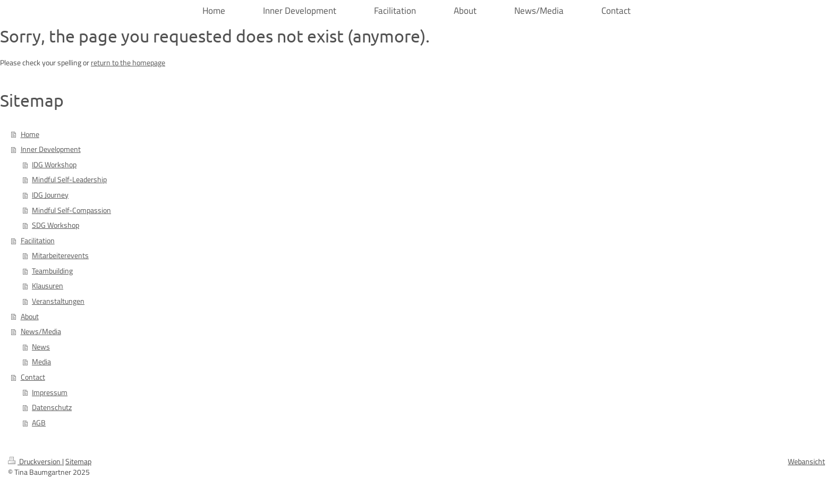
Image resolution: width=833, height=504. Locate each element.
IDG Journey (50, 195)
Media (41, 362)
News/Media (41, 331)
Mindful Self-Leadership (69, 180)
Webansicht (806, 462)
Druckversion (35, 462)
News (41, 347)
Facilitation (38, 241)
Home (30, 134)
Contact (33, 377)
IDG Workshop (54, 165)
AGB (39, 423)
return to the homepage (128, 63)
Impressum (50, 392)
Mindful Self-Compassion (71, 210)
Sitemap (78, 462)
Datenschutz (52, 407)
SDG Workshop (56, 225)
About (30, 317)
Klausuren (48, 286)
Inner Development (51, 149)
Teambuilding (52, 271)
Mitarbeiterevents (60, 255)
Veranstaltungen (58, 301)
